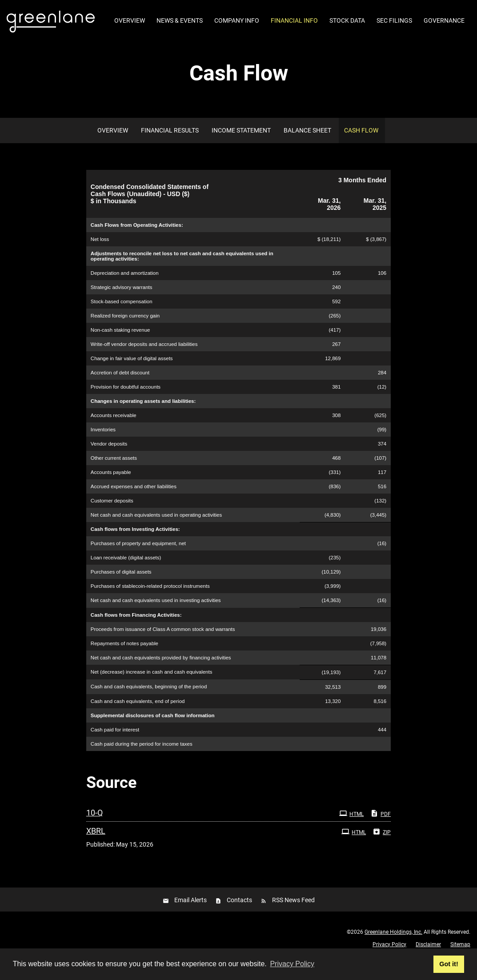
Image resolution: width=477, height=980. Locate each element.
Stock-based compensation (122, 317)
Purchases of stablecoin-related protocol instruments (150, 602)
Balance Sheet (307, 145)
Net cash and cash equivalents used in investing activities (156, 616)
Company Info (237, 20)
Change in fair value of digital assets (132, 374)
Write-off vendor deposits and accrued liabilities (144, 359)
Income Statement (241, 145)
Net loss (100, 254)
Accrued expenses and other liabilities (134, 502)
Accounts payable (111, 487)
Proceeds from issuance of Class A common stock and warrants (163, 644)
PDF (381, 828)
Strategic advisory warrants (122, 302)
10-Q (94, 828)
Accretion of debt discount (120, 388)
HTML (351, 828)
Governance (444, 20)
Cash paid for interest (115, 745)
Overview (130, 20)
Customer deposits (112, 516)
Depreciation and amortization (125, 288)
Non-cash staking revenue (120, 345)
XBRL (96, 846)
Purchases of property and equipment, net (138, 559)
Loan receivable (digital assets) (126, 573)
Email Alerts (190, 916)
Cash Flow (361, 145)
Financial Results (170, 145)
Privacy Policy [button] (292, 964)
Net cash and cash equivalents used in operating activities (156, 530)
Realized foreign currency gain (125, 331)
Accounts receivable (114, 430)
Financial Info (294, 20)
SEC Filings (394, 20)
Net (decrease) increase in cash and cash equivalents (152, 687)
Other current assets (114, 473)
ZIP (382, 847)
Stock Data (347, 20)
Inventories (103, 445)
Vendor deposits (109, 459)
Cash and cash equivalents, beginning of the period (149, 702)
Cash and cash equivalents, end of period (138, 716)
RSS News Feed (293, 916)
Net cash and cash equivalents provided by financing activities (161, 673)
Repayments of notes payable (124, 659)
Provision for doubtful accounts (126, 402)
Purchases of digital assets (121, 587)
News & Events (180, 20)
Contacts (239, 916)
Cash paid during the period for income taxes (142, 759)
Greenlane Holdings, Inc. (393, 947)
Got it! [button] (449, 964)
